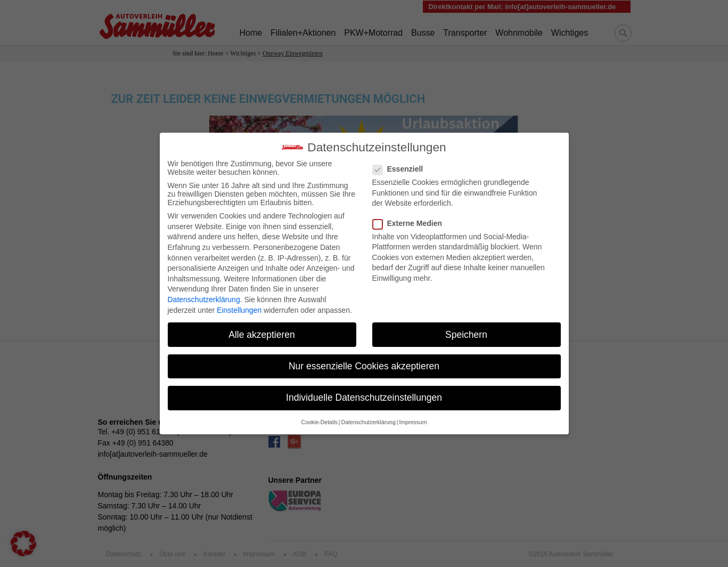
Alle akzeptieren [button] (262, 327)
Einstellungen (239, 303)
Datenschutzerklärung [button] (369, 415)
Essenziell (401, 161)
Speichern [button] (466, 327)
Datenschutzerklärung (204, 292)
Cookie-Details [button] (320, 415)
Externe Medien (411, 216)
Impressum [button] (413, 415)
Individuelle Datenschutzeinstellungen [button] (364, 390)
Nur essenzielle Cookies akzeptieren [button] (364, 359)
